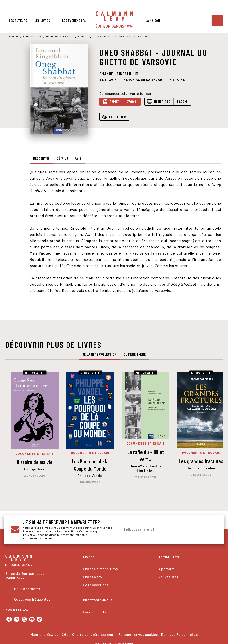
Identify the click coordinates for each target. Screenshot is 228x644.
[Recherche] (217, 21)
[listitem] (9, 619)
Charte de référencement (93, 634)
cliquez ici (49, 538)
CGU (65, 634)
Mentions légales (44, 634)
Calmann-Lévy (32, 36)
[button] (143, 79)
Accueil (14, 36)
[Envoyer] (212, 530)
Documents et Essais (60, 36)
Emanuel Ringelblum (119, 74)
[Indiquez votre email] (164, 530)
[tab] (18, 21)
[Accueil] (114, 20)
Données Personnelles (179, 634)
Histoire (83, 36)
